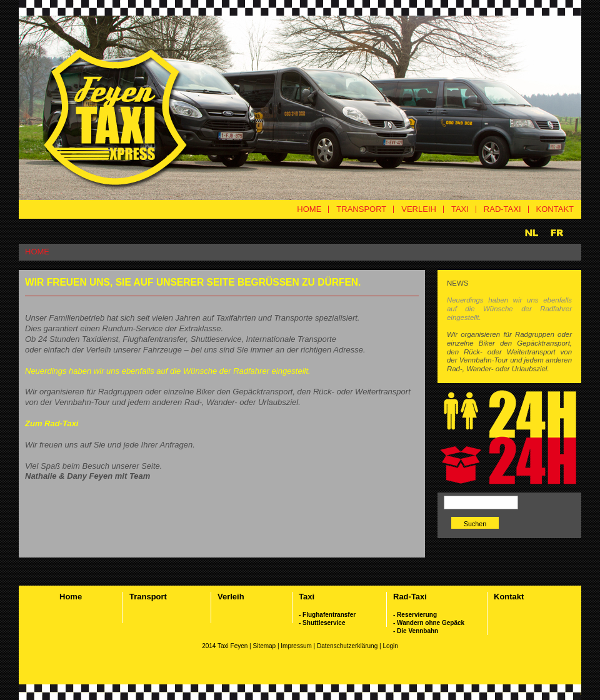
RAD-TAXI (502, 209)
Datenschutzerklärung (348, 646)
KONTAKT (555, 209)
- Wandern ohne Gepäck (429, 623)
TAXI (460, 209)
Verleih (231, 597)
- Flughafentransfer (327, 615)
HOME (309, 209)
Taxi (307, 597)
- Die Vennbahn (416, 631)
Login (390, 646)
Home (71, 597)
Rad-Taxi (410, 597)
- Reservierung (415, 615)
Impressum (297, 646)
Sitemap (264, 646)
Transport (148, 597)
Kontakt (509, 597)
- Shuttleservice (322, 623)
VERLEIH (419, 209)
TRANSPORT (361, 209)
